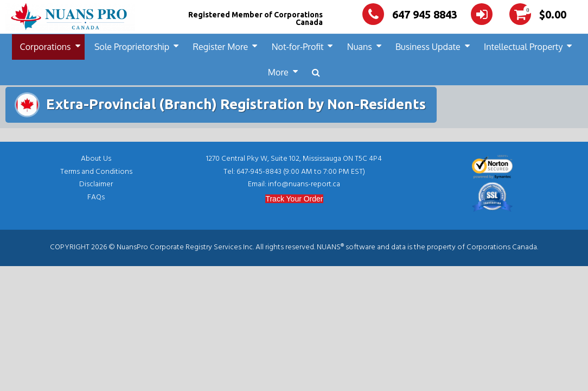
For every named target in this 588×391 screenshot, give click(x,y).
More (278, 72)
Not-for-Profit (298, 47)
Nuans (360, 47)
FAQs (96, 197)
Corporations (46, 47)
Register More (221, 47)
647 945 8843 (410, 14)
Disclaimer (96, 184)
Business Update (428, 47)
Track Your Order (294, 199)
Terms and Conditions (96, 172)
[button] (316, 72)
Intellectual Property (523, 47)
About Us (96, 159)
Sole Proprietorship (132, 47)
